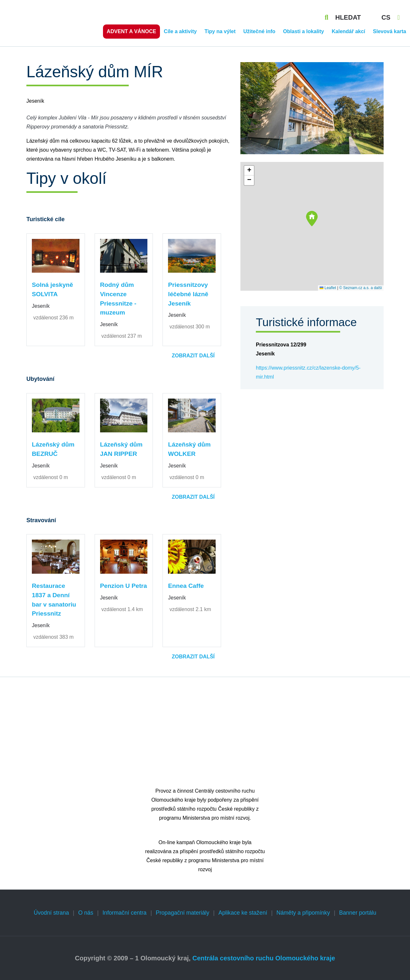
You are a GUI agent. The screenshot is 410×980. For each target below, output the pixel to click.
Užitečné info (259, 31)
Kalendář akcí (349, 31)
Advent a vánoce (132, 31)
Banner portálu (358, 913)
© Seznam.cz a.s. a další (361, 288)
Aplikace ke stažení (243, 913)
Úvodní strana (51, 913)
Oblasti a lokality (304, 31)
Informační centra (124, 913)
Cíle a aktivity (180, 31)
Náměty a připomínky (303, 913)
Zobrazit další (193, 356)
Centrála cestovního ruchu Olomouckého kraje (264, 958)
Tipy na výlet (220, 31)
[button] (312, 219)
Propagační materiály (182, 913)
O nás (86, 913)
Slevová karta (390, 31)
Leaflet (328, 288)
